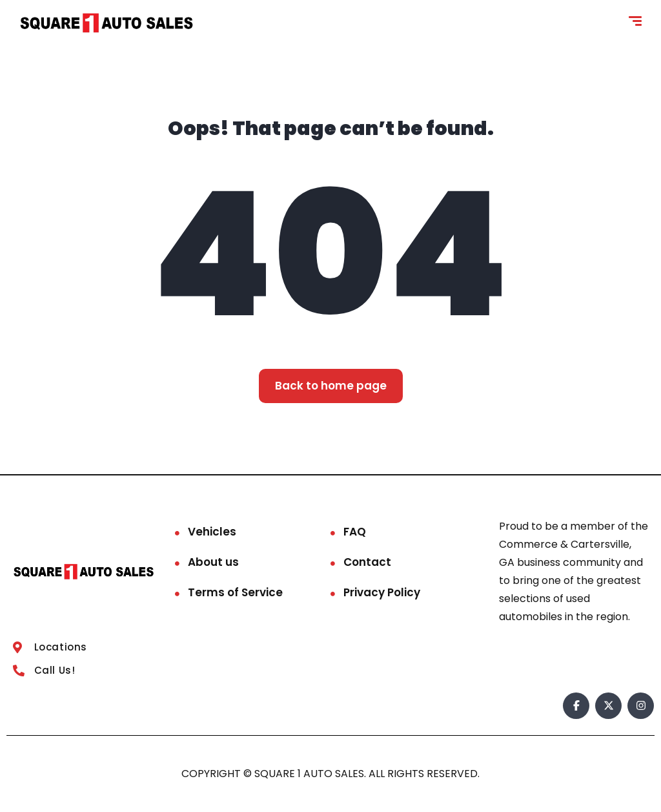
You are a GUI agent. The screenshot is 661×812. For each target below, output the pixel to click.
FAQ (355, 532)
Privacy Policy (382, 592)
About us (213, 562)
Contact (367, 562)
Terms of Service (235, 592)
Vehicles (212, 532)
